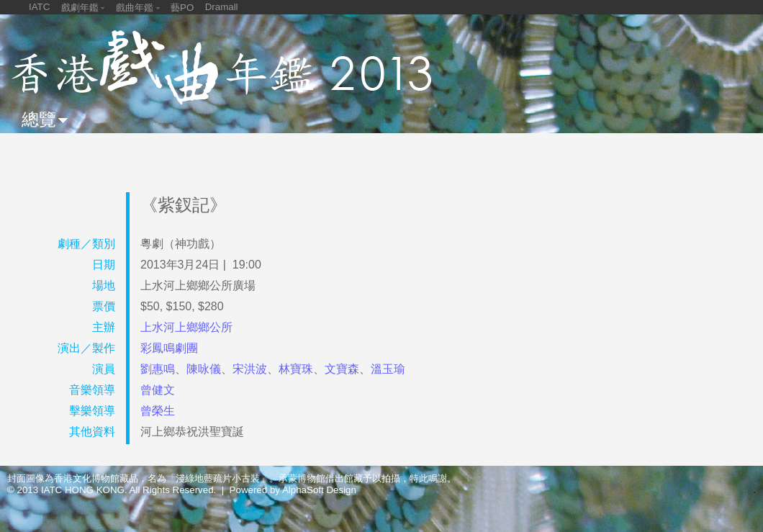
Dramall (222, 7)
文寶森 (342, 369)
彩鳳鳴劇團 (169, 348)
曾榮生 (158, 411)
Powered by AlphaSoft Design (293, 490)
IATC (39, 7)
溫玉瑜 (388, 369)
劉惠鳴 (158, 369)
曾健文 (158, 390)
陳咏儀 (204, 369)
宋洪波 (250, 369)
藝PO (182, 8)
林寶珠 (296, 369)
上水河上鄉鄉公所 (186, 327)
